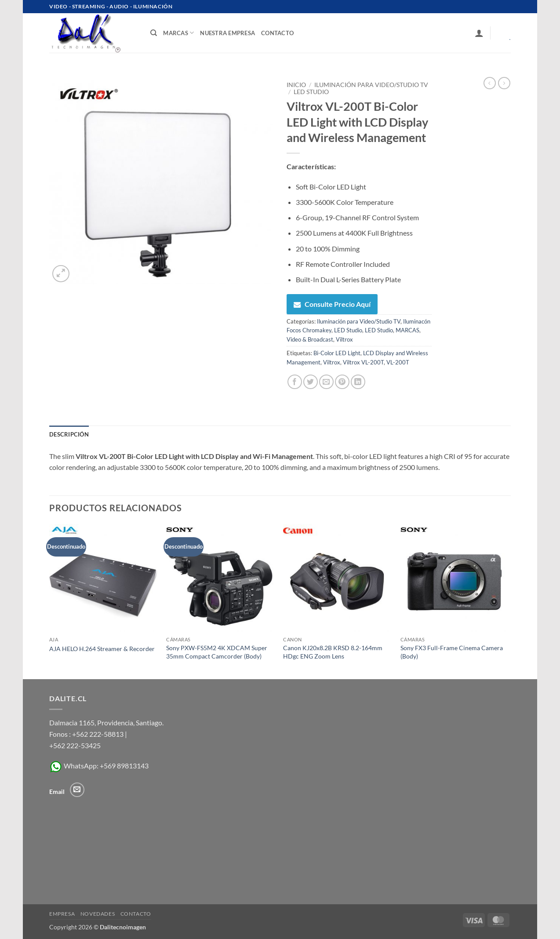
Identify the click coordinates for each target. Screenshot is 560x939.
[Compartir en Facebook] (295, 382)
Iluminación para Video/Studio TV (371, 85)
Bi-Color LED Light (337, 353)
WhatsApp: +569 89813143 (99, 766)
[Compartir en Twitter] (311, 382)
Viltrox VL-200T (363, 362)
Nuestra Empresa (227, 33)
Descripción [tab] (69, 434)
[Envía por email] (326, 382)
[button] (479, 33)
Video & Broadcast (310, 339)
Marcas (178, 33)
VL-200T (398, 362)
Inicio (296, 85)
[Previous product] (504, 83)
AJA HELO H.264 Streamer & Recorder (102, 649)
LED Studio (311, 92)
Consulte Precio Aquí (332, 304)
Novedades (98, 914)
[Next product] (490, 83)
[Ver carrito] (504, 33)
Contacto (136, 914)
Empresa (62, 914)
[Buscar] (154, 33)
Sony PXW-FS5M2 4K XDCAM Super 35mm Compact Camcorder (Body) (217, 652)
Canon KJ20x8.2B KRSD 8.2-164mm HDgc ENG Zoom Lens (333, 652)
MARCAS (407, 330)
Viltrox (344, 339)
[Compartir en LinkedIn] (358, 382)
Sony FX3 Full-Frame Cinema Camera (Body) (452, 652)
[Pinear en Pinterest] (342, 382)
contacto (277, 33)
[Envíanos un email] (77, 790)
